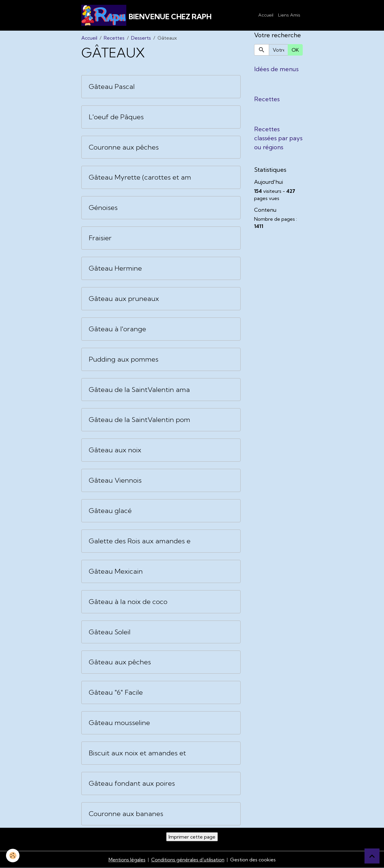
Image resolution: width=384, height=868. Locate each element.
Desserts (141, 38)
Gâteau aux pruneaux (124, 299)
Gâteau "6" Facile (116, 692)
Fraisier (100, 238)
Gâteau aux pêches (120, 662)
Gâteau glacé (110, 511)
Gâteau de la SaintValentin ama (139, 390)
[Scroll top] (372, 856)
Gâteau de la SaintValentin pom (139, 420)
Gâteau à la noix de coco (128, 602)
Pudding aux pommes (124, 359)
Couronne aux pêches (124, 147)
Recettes (114, 38)
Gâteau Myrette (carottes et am (140, 177)
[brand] (146, 15)
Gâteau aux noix (115, 450)
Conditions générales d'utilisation (188, 860)
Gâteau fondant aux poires (132, 783)
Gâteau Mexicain (116, 571)
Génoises (103, 208)
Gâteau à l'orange (117, 329)
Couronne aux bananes (126, 814)
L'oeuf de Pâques (116, 117)
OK (295, 50)
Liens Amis (289, 15)
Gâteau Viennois (115, 480)
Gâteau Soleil (110, 632)
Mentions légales (127, 860)
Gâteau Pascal (112, 87)
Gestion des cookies (253, 860)
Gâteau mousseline (119, 723)
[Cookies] (13, 856)
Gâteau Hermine (115, 268)
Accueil (266, 15)
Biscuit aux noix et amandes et (137, 753)
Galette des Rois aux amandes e (140, 541)
